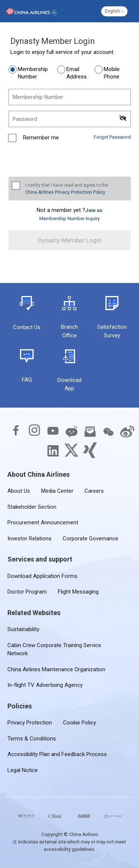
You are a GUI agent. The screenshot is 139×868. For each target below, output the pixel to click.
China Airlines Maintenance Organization (56, 669)
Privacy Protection (30, 723)
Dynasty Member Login (70, 240)
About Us (19, 491)
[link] (94, 210)
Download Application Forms (42, 576)
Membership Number (33, 73)
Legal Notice (23, 770)
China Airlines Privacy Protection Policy (65, 192)
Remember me (40, 138)
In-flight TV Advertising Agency (45, 685)
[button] (114, 11)
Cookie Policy (80, 723)
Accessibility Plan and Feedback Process (57, 754)
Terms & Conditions (32, 739)
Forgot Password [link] (112, 137)
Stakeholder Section (32, 507)
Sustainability (23, 629)
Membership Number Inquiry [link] (69, 218)
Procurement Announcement (43, 523)
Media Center (57, 491)
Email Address (77, 73)
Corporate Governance (90, 539)
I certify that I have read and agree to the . (67, 189)
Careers (94, 491)
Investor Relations (29, 539)
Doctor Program (27, 592)
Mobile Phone (112, 73)
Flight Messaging (78, 592)
